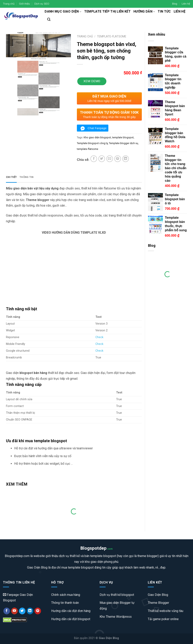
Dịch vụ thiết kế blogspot (117, 595)
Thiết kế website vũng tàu (166, 611)
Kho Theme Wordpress (116, 617)
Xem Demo (92, 81)
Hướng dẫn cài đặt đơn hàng (71, 611)
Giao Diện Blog (158, 595)
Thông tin (26, 177)
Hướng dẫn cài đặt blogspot (71, 619)
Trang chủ (9, 4)
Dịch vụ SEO (42, 4)
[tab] (11, 177)
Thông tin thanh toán (65, 603)
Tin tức (164, 11)
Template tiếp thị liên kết (107, 11)
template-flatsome (88, 149)
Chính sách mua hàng (66, 595)
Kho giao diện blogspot (97, 137)
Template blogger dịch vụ (123, 143)
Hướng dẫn (144, 12)
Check (99, 337)
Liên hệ (186, 4)
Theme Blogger (158, 603)
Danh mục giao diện (63, 12)
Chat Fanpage (97, 128)
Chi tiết (11, 177)
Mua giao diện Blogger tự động (117, 606)
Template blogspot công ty (92, 143)
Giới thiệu (24, 4)
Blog (175, 4)
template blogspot (123, 137)
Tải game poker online (163, 619)
